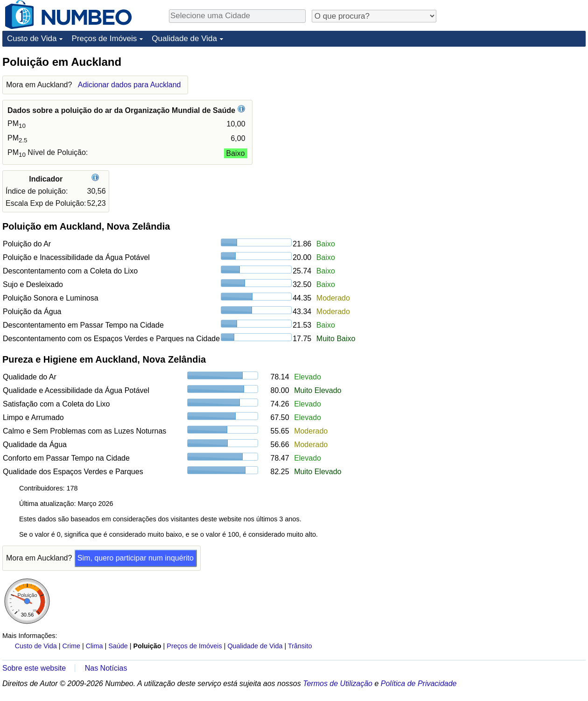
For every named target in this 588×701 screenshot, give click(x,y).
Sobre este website (34, 668)
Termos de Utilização (338, 683)
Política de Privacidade (419, 683)
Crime (71, 646)
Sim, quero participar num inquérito (136, 558)
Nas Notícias (106, 668)
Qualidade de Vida (184, 39)
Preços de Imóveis (104, 39)
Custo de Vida (32, 39)
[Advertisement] (516, 113)
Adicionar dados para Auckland (129, 85)
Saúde (118, 646)
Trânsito (300, 646)
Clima (94, 646)
